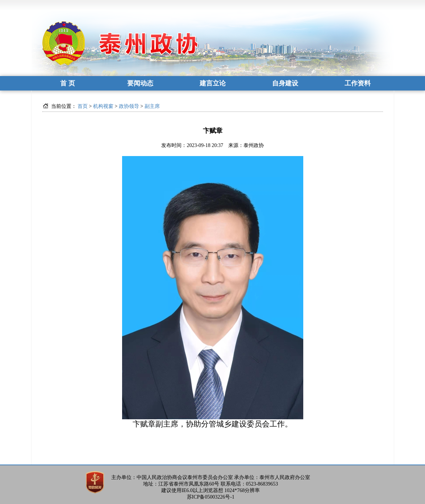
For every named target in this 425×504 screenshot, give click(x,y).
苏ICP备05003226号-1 (211, 497)
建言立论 (213, 83)
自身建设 (285, 83)
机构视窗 (103, 106)
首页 (83, 106)
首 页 (68, 83)
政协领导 (129, 106)
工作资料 (358, 83)
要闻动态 (140, 83)
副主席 (152, 106)
